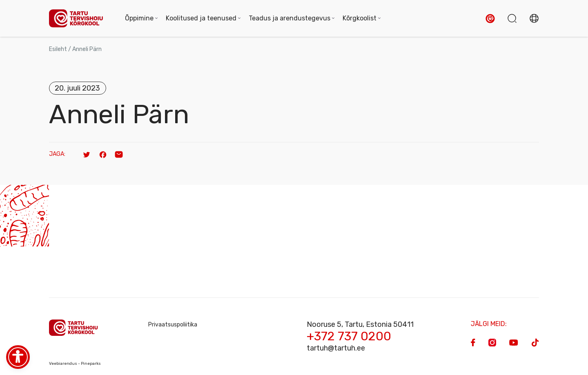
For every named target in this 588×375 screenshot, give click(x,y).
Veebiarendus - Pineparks (75, 364)
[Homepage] (79, 19)
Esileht (58, 49)
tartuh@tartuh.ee (336, 348)
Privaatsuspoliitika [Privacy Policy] (173, 325)
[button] (490, 19)
